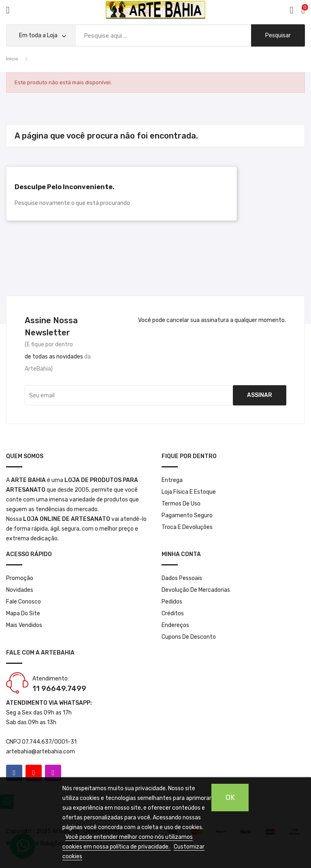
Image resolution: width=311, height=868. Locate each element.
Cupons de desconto (189, 637)
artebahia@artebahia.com (40, 752)
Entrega (172, 480)
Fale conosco (23, 602)
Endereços (175, 625)
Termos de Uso (181, 504)
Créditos (173, 613)
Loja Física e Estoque (189, 492)
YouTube (34, 773)
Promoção (20, 578)
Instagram (53, 773)
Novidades (20, 590)
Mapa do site (23, 613)
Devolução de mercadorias (196, 590)
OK (230, 798)
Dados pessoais (182, 578)
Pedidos (172, 602)
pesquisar (278, 35)
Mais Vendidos (24, 625)
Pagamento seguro (187, 515)
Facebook (14, 773)
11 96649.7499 (59, 689)
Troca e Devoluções (187, 527)
